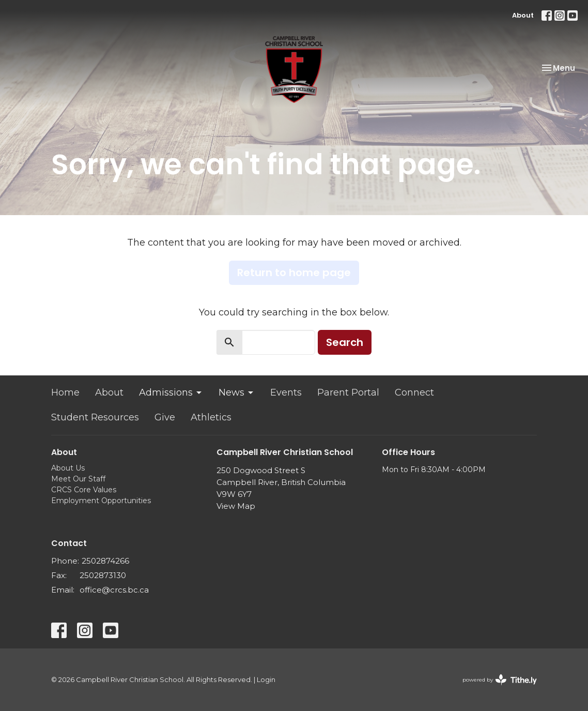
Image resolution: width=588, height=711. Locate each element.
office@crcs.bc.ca (114, 590)
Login (266, 680)
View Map (236, 506)
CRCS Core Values (84, 490)
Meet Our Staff (78, 479)
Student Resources (95, 417)
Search (345, 342)
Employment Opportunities (101, 501)
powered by (500, 680)
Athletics (211, 417)
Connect (414, 392)
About (523, 15)
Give (165, 417)
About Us (68, 468)
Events (286, 392)
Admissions (171, 392)
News (237, 392)
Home (65, 392)
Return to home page (294, 273)
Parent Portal (348, 392)
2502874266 (105, 561)
